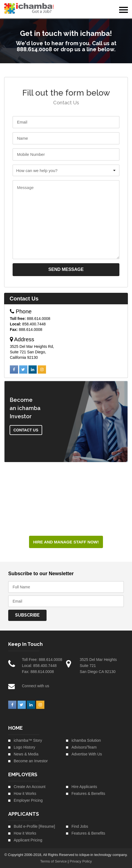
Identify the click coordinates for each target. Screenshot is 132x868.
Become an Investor (31, 761)
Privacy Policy (81, 861)
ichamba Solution (86, 740)
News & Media (26, 754)
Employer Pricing (28, 800)
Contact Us (26, 430)
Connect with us (36, 686)
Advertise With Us (87, 754)
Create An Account (30, 787)
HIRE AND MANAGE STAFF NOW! (66, 542)
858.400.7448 (45, 666)
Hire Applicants (84, 787)
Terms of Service (54, 861)
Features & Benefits (88, 793)
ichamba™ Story (28, 740)
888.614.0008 (50, 660)
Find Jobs (80, 826)
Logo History (25, 747)
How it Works (25, 793)
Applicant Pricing (28, 840)
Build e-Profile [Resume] (34, 826)
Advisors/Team (84, 747)
